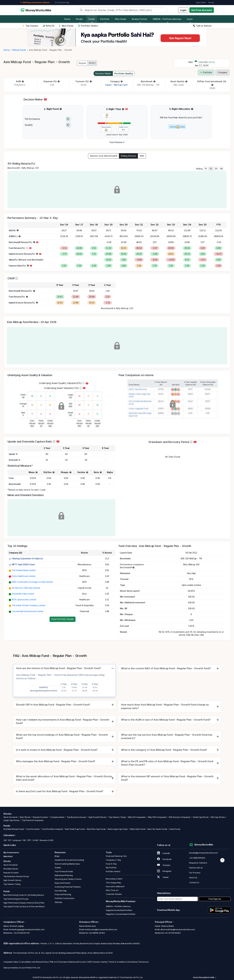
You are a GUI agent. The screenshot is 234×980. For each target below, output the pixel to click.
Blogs (57, 856)
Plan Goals (121, 19)
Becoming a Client (114, 879)
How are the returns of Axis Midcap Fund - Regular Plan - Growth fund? (59, 668)
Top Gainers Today (117, 817)
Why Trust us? (112, 890)
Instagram (164, 871)
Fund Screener (33, 829)
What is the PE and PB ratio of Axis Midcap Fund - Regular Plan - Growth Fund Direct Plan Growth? (167, 763)
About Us (193, 878)
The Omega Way (113, 883)
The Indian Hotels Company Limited (29, 605)
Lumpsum (17, 840)
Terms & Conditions (118, 962)
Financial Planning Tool (116, 856)
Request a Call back (198, 863)
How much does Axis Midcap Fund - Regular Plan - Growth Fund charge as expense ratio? (165, 706)
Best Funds (66, 26)
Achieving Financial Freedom (68, 887)
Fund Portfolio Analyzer (53, 829)
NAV (142, 156)
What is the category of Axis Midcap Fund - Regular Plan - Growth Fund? (164, 750)
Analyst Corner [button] (139, 19)
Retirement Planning (64, 875)
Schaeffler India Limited (23, 594)
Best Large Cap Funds (118, 829)
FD (10, 840)
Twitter (163, 877)
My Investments (11, 852)
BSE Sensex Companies (180, 817)
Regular (82, 63)
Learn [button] (190, 19)
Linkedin (164, 853)
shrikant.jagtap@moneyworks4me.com (27, 929)
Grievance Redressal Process (72, 962)
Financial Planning (63, 895)
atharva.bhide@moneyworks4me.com (178, 929)
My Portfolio (111, 868)
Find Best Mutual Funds (14, 829)
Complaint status (11, 962)
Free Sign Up (215, 899)
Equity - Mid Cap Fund (116, 85)
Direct (92, 63)
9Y (222, 169)
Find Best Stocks (11, 869)
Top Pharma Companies (33, 820)
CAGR (35, 840)
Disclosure (144, 962)
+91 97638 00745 (21, 933)
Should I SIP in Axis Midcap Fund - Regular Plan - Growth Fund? (53, 705)
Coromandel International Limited (28, 611)
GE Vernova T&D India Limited (26, 588)
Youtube (164, 865)
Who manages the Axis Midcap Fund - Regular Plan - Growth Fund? (56, 761)
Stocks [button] (79, 19)
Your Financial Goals (64, 871)
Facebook (164, 859)
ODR (89, 962)
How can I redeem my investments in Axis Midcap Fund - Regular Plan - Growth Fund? (63, 721)
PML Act (54, 962)
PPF (29, 840)
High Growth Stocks (97, 817)
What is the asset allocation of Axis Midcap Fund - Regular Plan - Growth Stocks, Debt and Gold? (64, 778)
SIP (5, 840)
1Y (206, 169)
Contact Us (194, 883)
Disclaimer (133, 962)
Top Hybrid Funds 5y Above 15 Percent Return (24, 907)
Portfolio (206, 72)
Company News (57, 817)
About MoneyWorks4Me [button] (205, 977)
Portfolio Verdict (88, 26)
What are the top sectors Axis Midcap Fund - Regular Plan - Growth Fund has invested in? (167, 736)
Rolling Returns (128, 156)
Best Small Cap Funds (75, 829)
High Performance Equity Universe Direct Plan (24, 903)
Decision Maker (103, 73)
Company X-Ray (113, 860)
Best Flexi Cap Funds (96, 829)
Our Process (195, 873)
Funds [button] (92, 19)
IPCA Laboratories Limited (24, 600)
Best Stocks (25, 817)
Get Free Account (202, 10)
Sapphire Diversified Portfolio (119, 910)
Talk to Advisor (202, 26)
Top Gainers (30, 26)
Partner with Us (196, 868)
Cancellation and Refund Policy (34, 962)
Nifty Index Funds (138, 829)
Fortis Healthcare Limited (24, 576)
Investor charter (100, 962)
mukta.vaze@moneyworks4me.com (101, 929)
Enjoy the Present (62, 883)
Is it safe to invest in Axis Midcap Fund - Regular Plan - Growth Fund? (57, 750)
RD (25, 840)
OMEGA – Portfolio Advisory (118, 906)
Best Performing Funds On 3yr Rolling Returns (24, 895)
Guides (58, 868)
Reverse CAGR (46, 840)
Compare (222, 72)
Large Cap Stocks (12, 820)
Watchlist (8, 856)
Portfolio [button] (105, 19)
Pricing (211, 2)
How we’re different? (115, 886)
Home (67, 19)
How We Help (61, 891)
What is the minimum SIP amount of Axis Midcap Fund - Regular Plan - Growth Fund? (167, 778)
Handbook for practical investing (69, 860)
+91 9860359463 (197, 858)
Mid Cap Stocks (218, 817)
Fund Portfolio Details (63, 619)
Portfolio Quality (124, 73)
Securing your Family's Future (68, 879)
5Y (216, 169)
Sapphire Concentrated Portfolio (121, 914)
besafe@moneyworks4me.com (203, 853)
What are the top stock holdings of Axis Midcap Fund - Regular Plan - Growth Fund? (62, 736)
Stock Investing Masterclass (67, 864)
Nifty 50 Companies (137, 817)
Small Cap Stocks (201, 817)
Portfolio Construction (65, 898)
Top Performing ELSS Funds (16, 899)
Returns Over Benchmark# (104, 156)
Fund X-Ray (111, 864)
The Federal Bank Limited (24, 570)
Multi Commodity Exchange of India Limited (32, 582)
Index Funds (175, 829)
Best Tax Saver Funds (157, 829)
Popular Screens (40, 817)
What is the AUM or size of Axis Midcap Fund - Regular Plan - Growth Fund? (166, 720)
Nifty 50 (48, 26)
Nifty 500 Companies (157, 817)
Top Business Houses (76, 817)
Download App (62, 3)
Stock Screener (11, 817)
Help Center (201, 2)
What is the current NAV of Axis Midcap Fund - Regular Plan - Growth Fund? (166, 668)
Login (183, 10)
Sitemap (58, 902)
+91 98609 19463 (97, 933)
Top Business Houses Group (16, 876)
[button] (23, 81)
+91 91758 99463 (172, 933)
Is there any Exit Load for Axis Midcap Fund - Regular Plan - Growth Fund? (60, 791)
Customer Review (114, 894)
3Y (211, 169)
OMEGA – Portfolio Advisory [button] (167, 19)
